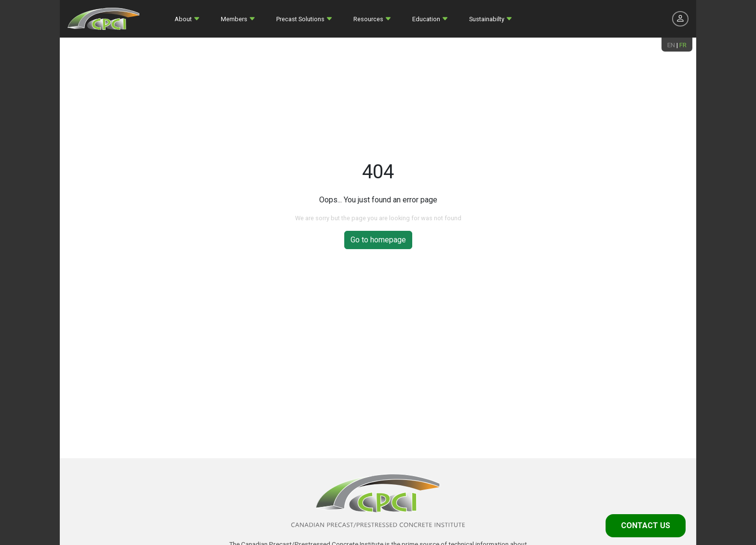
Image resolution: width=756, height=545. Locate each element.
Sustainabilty (487, 19)
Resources (368, 19)
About (183, 19)
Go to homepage (378, 240)
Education (426, 19)
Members (234, 19)
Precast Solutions (300, 19)
